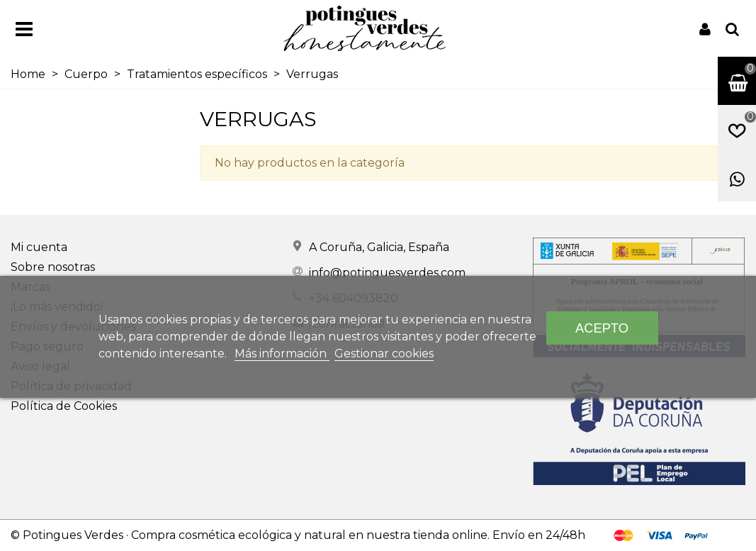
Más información (282, 354)
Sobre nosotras (53, 267)
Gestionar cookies (384, 354)
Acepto (602, 328)
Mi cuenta (39, 247)
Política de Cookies (64, 406)
